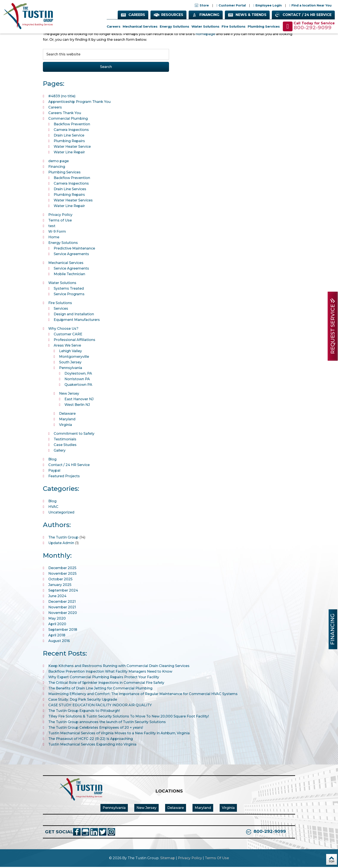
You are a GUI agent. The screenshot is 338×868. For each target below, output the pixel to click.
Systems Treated (69, 290)
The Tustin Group (63, 538)
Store (202, 6)
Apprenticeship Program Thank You (79, 103)
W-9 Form (57, 233)
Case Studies (65, 446)
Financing (209, 15)
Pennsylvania (71, 369)
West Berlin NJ (77, 406)
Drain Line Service (69, 136)
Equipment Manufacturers (77, 321)
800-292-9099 (313, 28)
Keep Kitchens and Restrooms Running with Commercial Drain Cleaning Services (119, 667)
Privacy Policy (60, 216)
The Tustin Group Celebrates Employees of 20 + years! (96, 729)
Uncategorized (61, 513)
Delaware (67, 415)
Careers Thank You (65, 114)
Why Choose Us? (63, 330)
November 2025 (62, 575)
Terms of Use (60, 221)
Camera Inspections (71, 131)
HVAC (53, 508)
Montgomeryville (74, 358)
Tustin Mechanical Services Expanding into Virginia (92, 745)
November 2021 (62, 608)
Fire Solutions (60, 304)
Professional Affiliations (74, 341)
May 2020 (57, 619)
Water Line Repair (69, 153)
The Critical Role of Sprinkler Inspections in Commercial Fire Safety (106, 684)
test (52, 227)
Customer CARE (68, 335)
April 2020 (57, 625)
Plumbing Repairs (69, 142)
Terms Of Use (217, 859)
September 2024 (63, 591)
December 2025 (62, 569)
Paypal (54, 472)
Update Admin (61, 544)
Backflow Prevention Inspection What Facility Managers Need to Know (110, 673)
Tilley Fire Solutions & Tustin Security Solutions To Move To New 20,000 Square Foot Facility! (129, 717)
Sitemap (168, 859)
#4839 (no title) (62, 97)
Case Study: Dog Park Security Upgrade (83, 701)
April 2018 (57, 636)
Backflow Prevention (72, 125)
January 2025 (60, 586)
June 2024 (57, 597)
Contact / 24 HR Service (307, 15)
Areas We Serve (67, 346)
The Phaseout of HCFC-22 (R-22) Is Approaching (91, 740)
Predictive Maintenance (74, 249)
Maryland (67, 420)
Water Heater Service (72, 148)
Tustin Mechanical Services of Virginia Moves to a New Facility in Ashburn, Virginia (119, 734)
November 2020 (63, 614)
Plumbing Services (64, 173)
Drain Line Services (70, 190)
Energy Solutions (63, 244)
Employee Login (269, 6)
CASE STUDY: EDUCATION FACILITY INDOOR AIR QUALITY (100, 706)
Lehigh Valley (70, 352)
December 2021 (62, 603)
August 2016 (59, 642)
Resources (172, 15)
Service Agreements (71, 255)
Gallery (60, 451)
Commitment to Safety (74, 435)
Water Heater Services (73, 201)
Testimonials (65, 440)
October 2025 (60, 580)
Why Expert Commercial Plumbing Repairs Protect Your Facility (104, 678)
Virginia (66, 426)
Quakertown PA (78, 386)
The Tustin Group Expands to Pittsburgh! (84, 712)
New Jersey (69, 395)
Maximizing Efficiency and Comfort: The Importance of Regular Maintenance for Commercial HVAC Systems (143, 695)
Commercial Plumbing (68, 120)
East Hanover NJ (79, 400)
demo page (59, 162)
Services (61, 310)
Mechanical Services (66, 264)
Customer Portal (232, 6)
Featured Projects (64, 477)
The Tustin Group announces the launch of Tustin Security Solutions (107, 723)
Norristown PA (77, 380)
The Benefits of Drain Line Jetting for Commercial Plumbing (100, 689)
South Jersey (70, 363)
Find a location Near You (311, 6)
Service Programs (69, 295)
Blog (52, 460)
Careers (137, 15)
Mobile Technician (69, 275)
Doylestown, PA (78, 374)
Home (54, 238)
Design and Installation (74, 315)
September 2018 (63, 631)
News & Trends (251, 15)
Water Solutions (62, 284)
